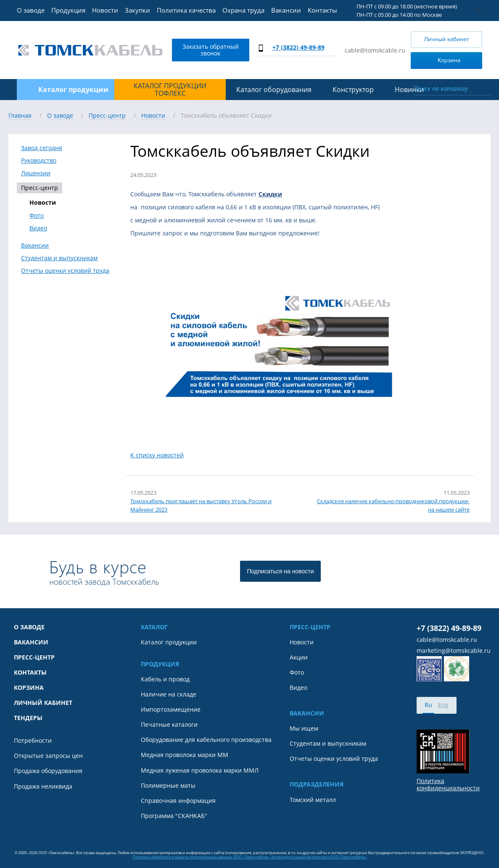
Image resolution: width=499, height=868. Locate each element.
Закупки (137, 10)
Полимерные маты (168, 786)
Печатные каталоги (169, 725)
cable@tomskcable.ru (375, 50)
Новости (105, 10)
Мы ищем (304, 728)
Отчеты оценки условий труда (65, 271)
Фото (37, 216)
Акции (299, 657)
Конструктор (353, 90)
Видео (38, 228)
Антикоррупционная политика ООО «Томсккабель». (319, 857)
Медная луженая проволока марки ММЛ (200, 770)
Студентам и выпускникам (59, 258)
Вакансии (286, 10)
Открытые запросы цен (48, 756)
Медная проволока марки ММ (185, 755)
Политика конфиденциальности (448, 784)
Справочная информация (178, 801)
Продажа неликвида (43, 786)
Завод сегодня (42, 148)
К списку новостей (157, 455)
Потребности (33, 741)
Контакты (322, 10)
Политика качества (186, 10)
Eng (443, 705)
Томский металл (313, 800)
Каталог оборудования (274, 90)
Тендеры (28, 718)
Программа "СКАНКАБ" (174, 816)
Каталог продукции (169, 642)
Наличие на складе (169, 694)
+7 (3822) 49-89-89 (298, 47)
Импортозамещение (171, 710)
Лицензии (36, 173)
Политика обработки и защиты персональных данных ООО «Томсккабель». (201, 857)
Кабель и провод (165, 679)
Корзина (437, 60)
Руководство (39, 161)
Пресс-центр (40, 188)
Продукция (68, 10)
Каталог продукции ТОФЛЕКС (170, 90)
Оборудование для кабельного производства (206, 740)
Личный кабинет (446, 39)
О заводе (31, 10)
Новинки (409, 90)
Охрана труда (243, 10)
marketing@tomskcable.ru (454, 651)
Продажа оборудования (48, 771)
